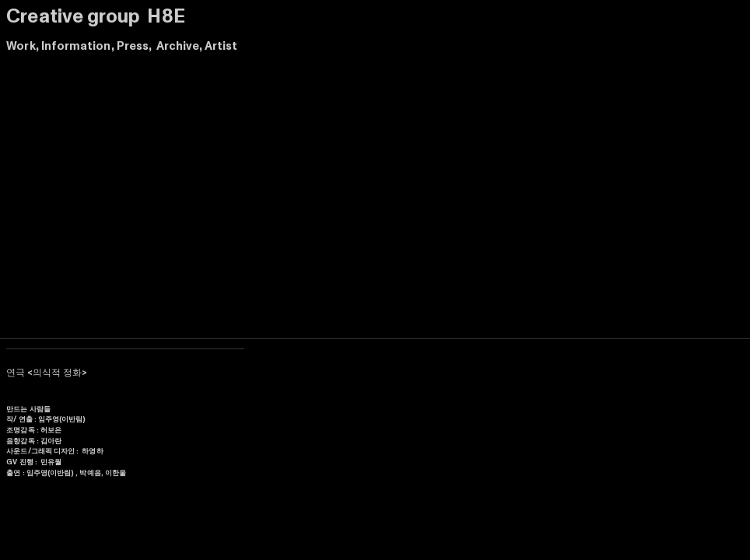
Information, (78, 46)
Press (133, 46)
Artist (221, 46)
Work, (22, 46)
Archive (178, 46)
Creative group (75, 16)
